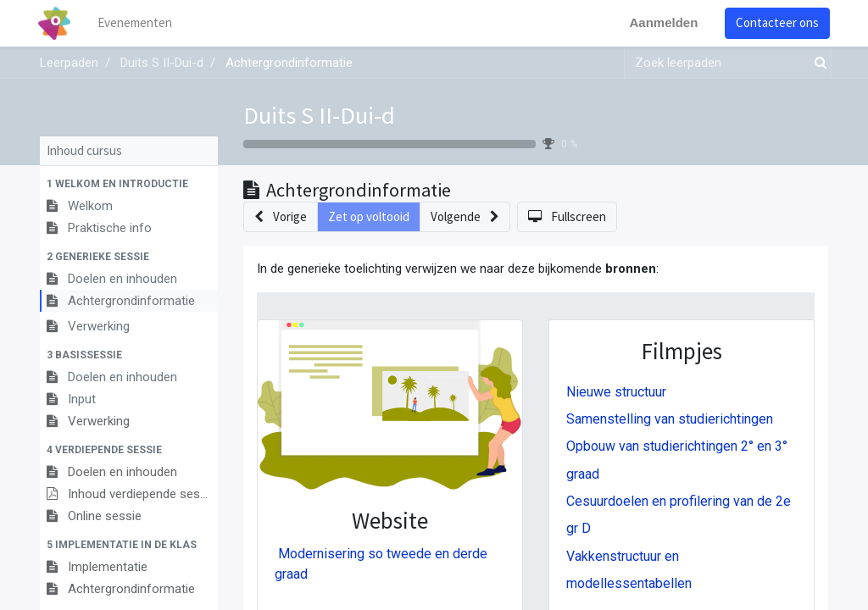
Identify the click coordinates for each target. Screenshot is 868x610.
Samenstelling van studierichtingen (670, 419)
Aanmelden (662, 22)
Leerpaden (69, 63)
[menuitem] (137, 23)
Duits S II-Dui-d (319, 115)
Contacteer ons (776, 22)
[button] (129, 184)
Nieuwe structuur (616, 392)
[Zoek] (817, 63)
